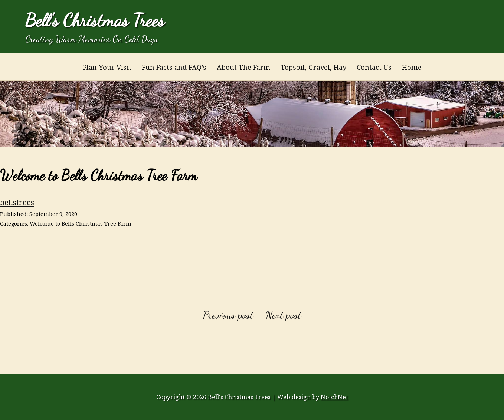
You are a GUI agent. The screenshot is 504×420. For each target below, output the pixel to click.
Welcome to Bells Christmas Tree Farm (81, 224)
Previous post (228, 315)
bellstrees (17, 202)
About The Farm (243, 67)
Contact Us (374, 67)
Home (412, 67)
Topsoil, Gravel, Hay (313, 67)
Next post (283, 315)
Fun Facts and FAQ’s (174, 67)
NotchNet (334, 397)
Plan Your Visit (107, 67)
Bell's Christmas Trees (95, 20)
